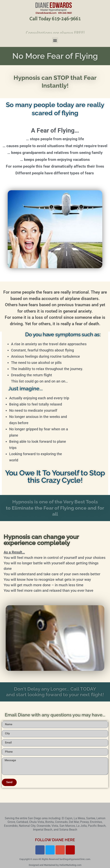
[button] (55, 40)
